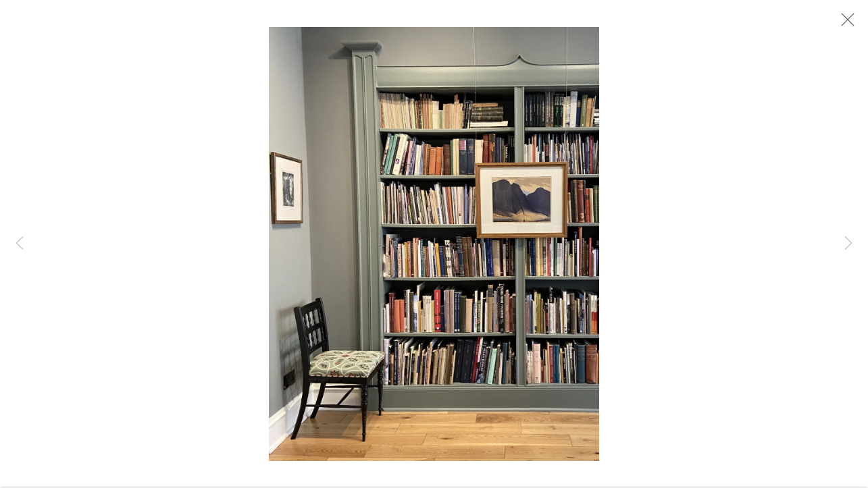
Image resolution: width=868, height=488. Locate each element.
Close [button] (844, 24)
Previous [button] (20, 244)
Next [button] (848, 244)
